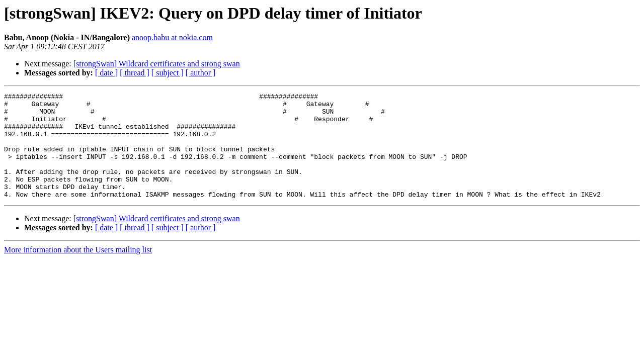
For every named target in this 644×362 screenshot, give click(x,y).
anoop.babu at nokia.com (172, 37)
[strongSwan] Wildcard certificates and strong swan (157, 64)
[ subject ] (168, 73)
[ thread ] (135, 73)
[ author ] (201, 73)
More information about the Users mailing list (78, 271)
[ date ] (106, 73)
